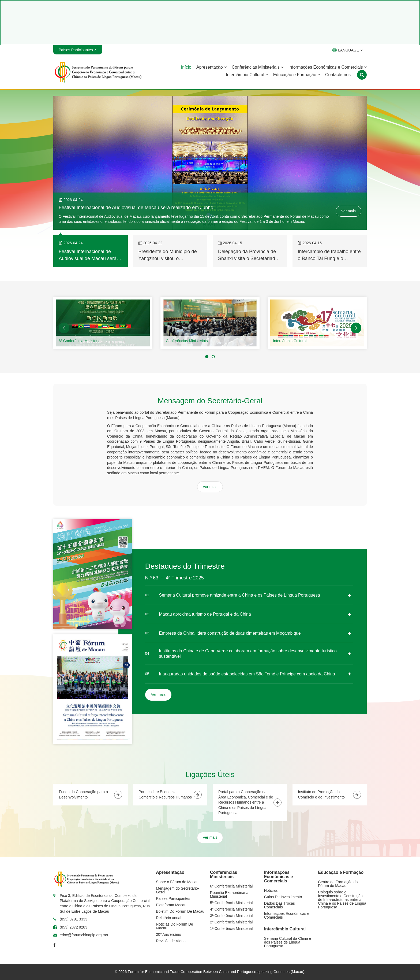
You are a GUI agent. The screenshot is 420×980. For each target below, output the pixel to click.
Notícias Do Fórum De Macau (174, 926)
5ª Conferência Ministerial (231, 903)
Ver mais (348, 211)
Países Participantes (173, 898)
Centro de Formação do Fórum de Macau (338, 884)
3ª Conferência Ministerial (231, 916)
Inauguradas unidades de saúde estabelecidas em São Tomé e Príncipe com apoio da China (247, 674)
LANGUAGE (348, 50)
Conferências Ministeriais (258, 67)
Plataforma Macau (171, 905)
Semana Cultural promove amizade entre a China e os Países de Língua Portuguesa (240, 595)
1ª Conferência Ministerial (231, 929)
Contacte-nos (338, 75)
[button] (64, 328)
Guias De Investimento (283, 897)
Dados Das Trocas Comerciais (280, 905)
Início (186, 67)
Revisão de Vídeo (171, 941)
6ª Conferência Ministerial (80, 341)
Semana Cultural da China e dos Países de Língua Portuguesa (288, 942)
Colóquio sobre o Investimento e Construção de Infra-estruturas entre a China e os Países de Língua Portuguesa (342, 900)
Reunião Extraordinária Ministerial (229, 894)
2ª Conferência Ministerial (231, 922)
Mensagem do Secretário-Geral (177, 890)
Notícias (271, 890)
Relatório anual (168, 918)
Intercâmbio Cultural (247, 75)
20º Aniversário (168, 934)
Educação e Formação (297, 75)
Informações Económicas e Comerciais (328, 67)
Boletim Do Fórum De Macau (180, 911)
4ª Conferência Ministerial (231, 909)
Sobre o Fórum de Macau (177, 882)
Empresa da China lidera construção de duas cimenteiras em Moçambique (230, 633)
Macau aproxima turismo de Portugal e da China (205, 614)
